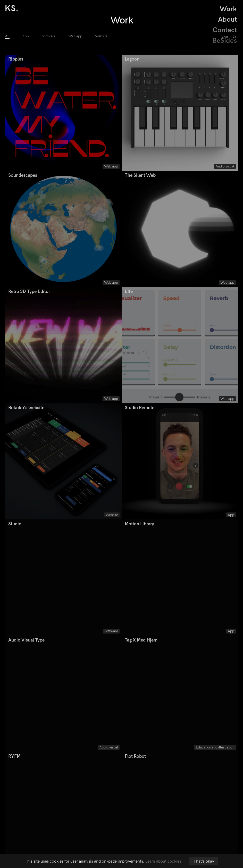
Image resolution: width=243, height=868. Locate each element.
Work (228, 9)
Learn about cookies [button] (163, 861)
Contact (225, 30)
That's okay (204, 861)
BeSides (226, 41)
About (227, 19)
